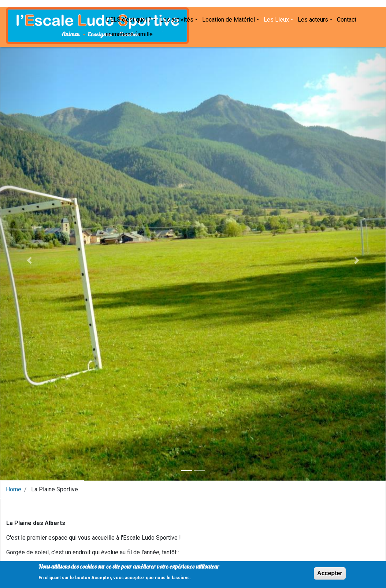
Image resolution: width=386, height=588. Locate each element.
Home (14, 486)
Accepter (330, 574)
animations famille (265, 32)
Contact (228, 32)
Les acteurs (194, 32)
